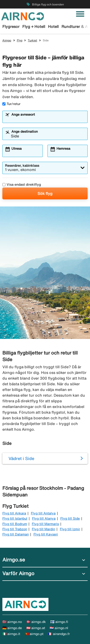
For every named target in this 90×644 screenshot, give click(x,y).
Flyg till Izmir (70, 529)
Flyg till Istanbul (15, 518)
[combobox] (48, 119)
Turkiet (32, 40)
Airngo (7, 40)
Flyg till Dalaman (16, 534)
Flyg (20, 40)
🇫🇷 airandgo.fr (59, 634)
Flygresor (11, 26)
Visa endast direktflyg (22, 184)
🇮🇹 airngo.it (11, 634)
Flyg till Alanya (44, 518)
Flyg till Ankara (14, 513)
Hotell (53, 26)
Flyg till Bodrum (15, 524)
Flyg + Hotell (34, 26)
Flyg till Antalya (43, 513)
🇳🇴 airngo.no (12, 622)
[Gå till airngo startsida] (23, 16)
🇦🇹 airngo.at (36, 628)
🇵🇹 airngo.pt (34, 634)
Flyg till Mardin (43, 529)
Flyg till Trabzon (15, 529)
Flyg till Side (70, 518)
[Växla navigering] (80, 14)
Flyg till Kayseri (46, 534)
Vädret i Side (21, 458)
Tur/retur (11, 104)
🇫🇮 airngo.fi (59, 622)
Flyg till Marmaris (45, 524)
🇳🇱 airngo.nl (59, 628)
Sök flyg (45, 193)
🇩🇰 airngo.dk (36, 622)
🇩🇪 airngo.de (12, 628)
